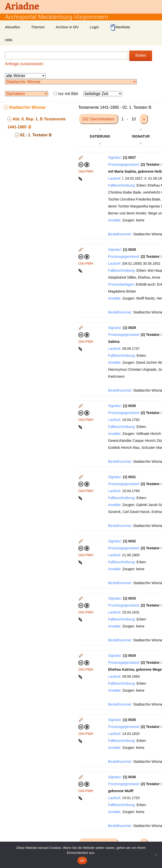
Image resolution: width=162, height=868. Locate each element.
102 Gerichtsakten (99, 119)
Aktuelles (13, 27)
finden (141, 55)
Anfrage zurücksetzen (24, 64)
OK (82, 861)
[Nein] (156, 855)
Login (94, 27)
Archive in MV (67, 27)
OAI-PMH (86, 171)
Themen (38, 27)
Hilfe (9, 40)
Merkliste (120, 27)
